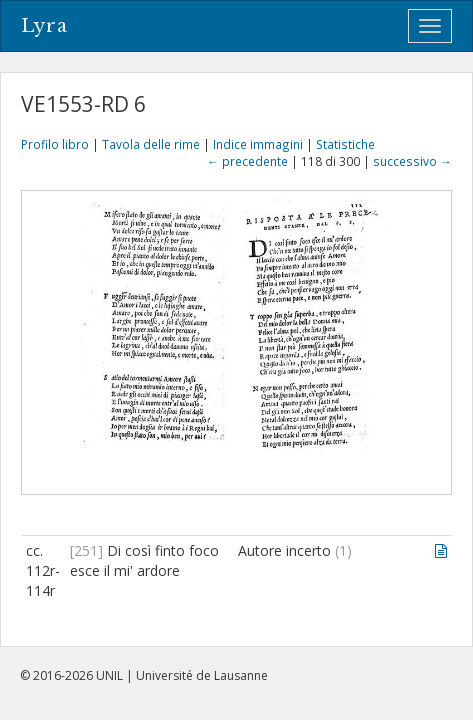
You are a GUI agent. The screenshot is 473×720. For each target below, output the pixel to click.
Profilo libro (55, 144)
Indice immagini (258, 144)
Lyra (44, 26)
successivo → (412, 161)
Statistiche (345, 144)
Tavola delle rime (151, 144)
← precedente (247, 161)
